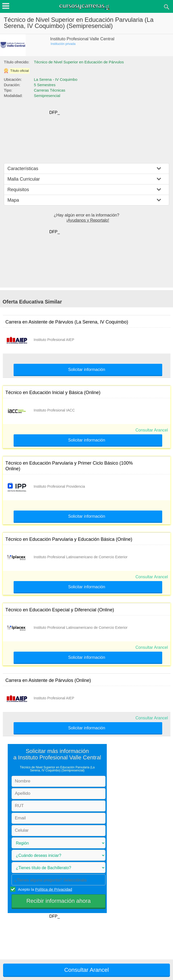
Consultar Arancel (152, 430)
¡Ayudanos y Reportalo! (88, 220)
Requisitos (18, 190)
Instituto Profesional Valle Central (82, 39)
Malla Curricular (24, 179)
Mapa (13, 200)
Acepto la (44, 889)
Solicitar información (86, 370)
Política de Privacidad (54, 889)
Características (23, 169)
